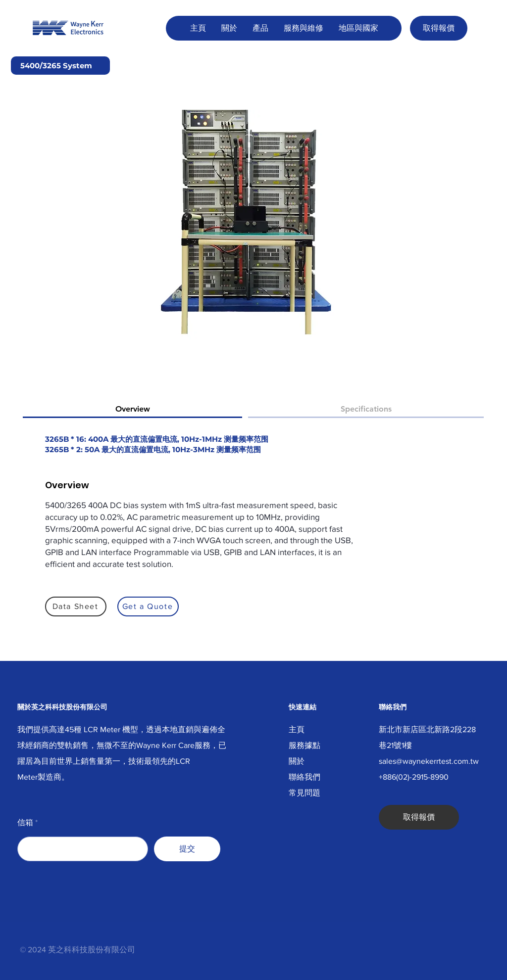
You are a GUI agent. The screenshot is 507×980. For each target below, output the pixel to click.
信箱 (25, 823)
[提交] (187, 849)
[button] (229, 28)
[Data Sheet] (76, 607)
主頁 (297, 729)
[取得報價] (439, 28)
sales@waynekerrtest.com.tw (429, 761)
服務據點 (304, 745)
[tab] (132, 410)
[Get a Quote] (148, 607)
